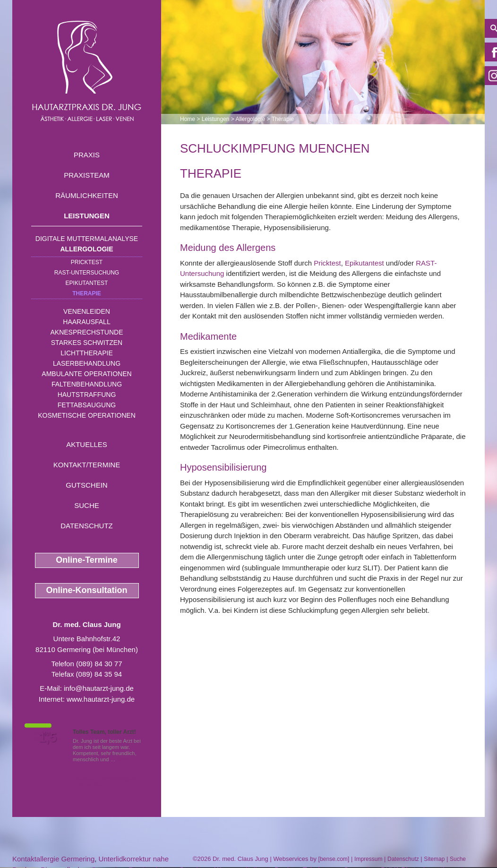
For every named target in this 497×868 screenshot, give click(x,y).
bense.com (334, 859)
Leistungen (87, 216)
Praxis (87, 155)
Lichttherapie (86, 353)
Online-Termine (87, 560)
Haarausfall (86, 322)
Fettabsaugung (87, 405)
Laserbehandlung (87, 363)
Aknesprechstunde (86, 332)
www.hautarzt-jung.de (101, 699)
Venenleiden (87, 311)
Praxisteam (87, 175)
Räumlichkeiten (87, 195)
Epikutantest (87, 283)
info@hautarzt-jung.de (99, 688)
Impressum (368, 859)
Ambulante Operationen (86, 374)
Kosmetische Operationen (87, 415)
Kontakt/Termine (87, 465)
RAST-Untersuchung (87, 273)
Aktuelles (87, 444)
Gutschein (86, 485)
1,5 (48, 738)
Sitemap (434, 859)
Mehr (123, 759)
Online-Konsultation (87, 590)
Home (188, 119)
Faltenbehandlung (87, 384)
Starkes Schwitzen (87, 343)
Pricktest (87, 262)
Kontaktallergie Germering (53, 859)
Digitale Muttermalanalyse (87, 239)
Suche (87, 505)
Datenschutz (87, 526)
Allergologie (87, 249)
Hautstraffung (87, 395)
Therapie (87, 293)
